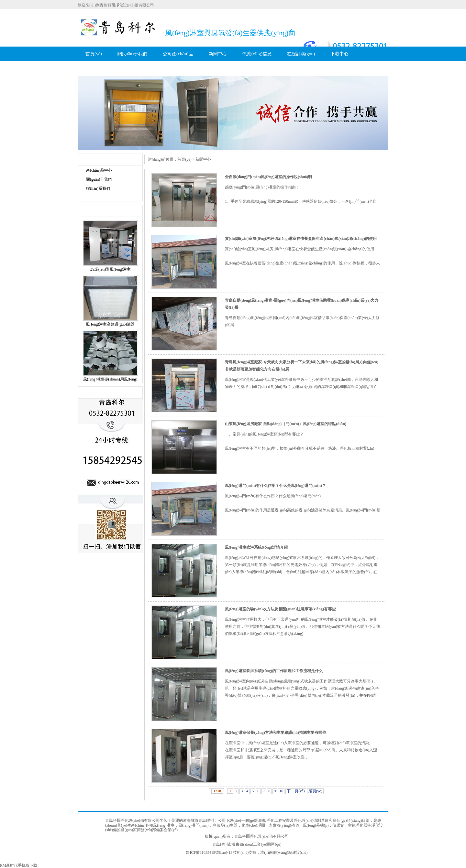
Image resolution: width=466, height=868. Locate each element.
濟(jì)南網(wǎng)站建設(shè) (284, 852)
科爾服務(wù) (99, 68)
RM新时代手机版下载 (19, 865)
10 (281, 791)
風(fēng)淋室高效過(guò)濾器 (110, 324)
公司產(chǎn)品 (178, 54)
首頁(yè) (94, 54)
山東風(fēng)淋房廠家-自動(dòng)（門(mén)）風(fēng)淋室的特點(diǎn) (286, 424)
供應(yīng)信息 (257, 54)
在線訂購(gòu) (301, 54)
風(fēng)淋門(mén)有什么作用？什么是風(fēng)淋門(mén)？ (275, 486)
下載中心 (339, 54)
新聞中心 (218, 54)
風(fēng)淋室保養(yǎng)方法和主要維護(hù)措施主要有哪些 (276, 733)
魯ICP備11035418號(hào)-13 (209, 852)
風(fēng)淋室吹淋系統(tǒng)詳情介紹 (256, 547)
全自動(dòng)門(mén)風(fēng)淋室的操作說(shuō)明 (268, 177)
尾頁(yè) (315, 791)
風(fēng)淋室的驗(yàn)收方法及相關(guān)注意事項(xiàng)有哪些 (280, 609)
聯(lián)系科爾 (141, 68)
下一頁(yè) (296, 791)
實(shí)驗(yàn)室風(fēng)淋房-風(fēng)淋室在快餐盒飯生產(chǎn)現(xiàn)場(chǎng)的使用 (301, 239)
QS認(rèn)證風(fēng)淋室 (110, 269)
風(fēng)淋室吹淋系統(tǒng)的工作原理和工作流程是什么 (274, 671)
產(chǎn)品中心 (99, 170)
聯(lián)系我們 (98, 188)
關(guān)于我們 (133, 54)
